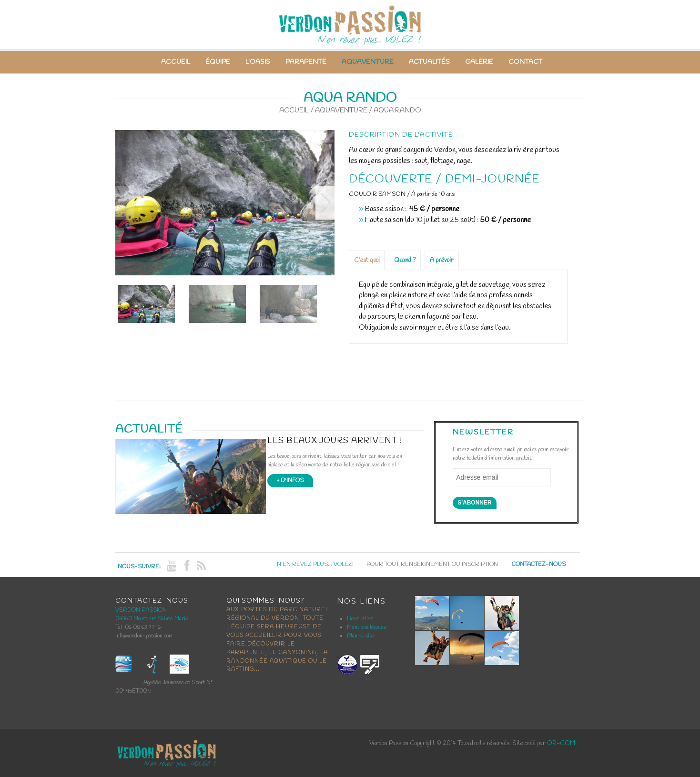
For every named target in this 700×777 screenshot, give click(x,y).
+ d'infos (290, 481)
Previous (125, 203)
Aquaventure (368, 62)
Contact (525, 62)
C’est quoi (367, 260)
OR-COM (561, 743)
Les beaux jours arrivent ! (335, 441)
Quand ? (405, 260)
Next (325, 203)
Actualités (429, 62)
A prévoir (442, 260)
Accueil (176, 62)
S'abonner (475, 503)
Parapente (306, 62)
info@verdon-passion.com (144, 636)
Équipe (218, 62)
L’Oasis (258, 62)
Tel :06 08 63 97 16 (138, 627)
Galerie (479, 62)
